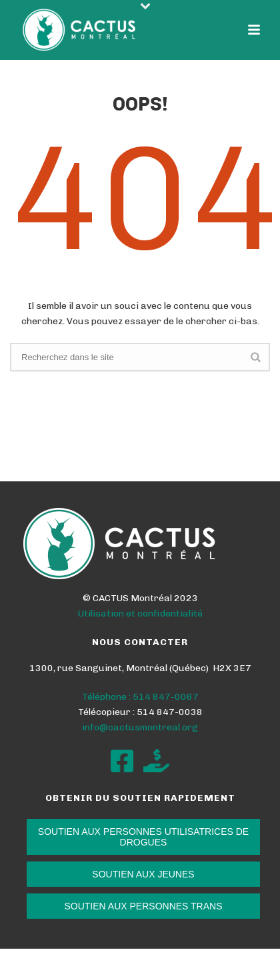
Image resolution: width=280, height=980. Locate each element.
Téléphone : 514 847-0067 (140, 697)
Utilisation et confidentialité (140, 613)
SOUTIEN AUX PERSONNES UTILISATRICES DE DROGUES (143, 837)
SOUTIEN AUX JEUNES (143, 874)
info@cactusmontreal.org (140, 727)
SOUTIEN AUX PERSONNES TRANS (143, 906)
